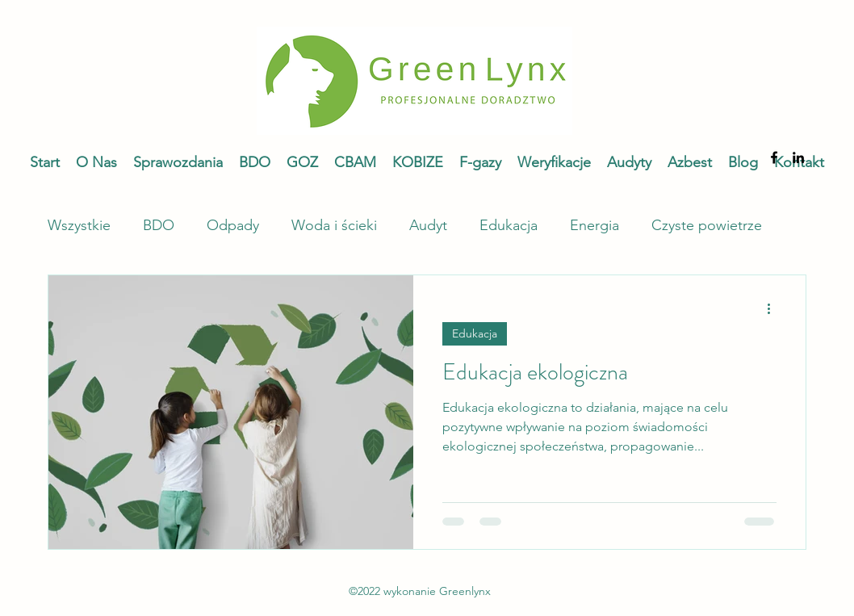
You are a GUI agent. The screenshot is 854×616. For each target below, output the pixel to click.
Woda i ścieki (334, 225)
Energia (594, 225)
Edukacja (509, 225)
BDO (159, 225)
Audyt (428, 225)
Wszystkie (79, 225)
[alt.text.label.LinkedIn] (798, 157)
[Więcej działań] (774, 308)
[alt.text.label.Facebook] (774, 157)
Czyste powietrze (707, 225)
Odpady (233, 225)
